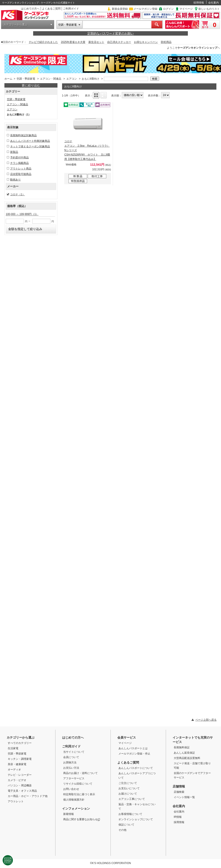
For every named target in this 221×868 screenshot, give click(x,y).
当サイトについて (74, 752)
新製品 (14, 152)
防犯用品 (166, 42)
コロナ (18, 194)
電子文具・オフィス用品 (22, 791)
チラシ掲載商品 (19, 163)
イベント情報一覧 (184, 797)
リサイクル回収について (78, 784)
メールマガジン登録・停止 (134, 754)
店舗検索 (179, 792)
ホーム (8, 79)
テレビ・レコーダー (20, 775)
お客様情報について (130, 814)
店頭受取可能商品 (21, 174)
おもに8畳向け (90, 79)
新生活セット (96, 42)
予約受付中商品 (19, 157)
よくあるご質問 (51, 9)
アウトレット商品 (21, 169)
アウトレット (16, 801)
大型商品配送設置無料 (187, 758)
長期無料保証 (182, 747)
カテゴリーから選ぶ (15, 25)
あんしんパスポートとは (133, 748)
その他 (122, 830)
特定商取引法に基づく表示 (79, 794)
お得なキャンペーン (146, 42)
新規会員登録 (120, 9)
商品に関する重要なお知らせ (82, 819)
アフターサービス (74, 778)
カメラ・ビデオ (17, 780)
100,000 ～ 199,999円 (22, 214)
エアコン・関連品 (51, 79)
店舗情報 (179, 786)
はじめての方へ (30, 9)
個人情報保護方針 (74, 800)
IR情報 (178, 817)
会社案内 (213, 3)
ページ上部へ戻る (206, 720)
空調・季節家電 (67, 25)
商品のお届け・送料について (80, 773)
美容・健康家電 (17, 764)
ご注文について (128, 783)
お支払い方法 (71, 768)
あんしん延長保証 (184, 753)
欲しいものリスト (209, 9)
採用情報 (199, 3)
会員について (71, 757)
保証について (126, 825)
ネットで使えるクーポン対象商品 (30, 146)
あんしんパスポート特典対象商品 (30, 141)
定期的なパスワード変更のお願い (110, 33)
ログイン (168, 9)
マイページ (186, 9)
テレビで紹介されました (43, 42)
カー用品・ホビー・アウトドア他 (28, 796)
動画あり (15, 180)
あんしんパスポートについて (136, 768)
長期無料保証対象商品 (23, 135)
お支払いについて (129, 788)
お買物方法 (70, 762)
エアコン (72, 79)
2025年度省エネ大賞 (73, 42)
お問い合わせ (71, 789)
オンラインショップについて (136, 819)
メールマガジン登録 (145, 9)
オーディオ (14, 770)
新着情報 (69, 814)
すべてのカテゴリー (20, 743)
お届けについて (128, 794)
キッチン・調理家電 (20, 759)
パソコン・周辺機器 (20, 785)
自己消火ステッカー (119, 42)
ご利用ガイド (71, 9)
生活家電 (13, 748)
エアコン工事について (132, 799)
